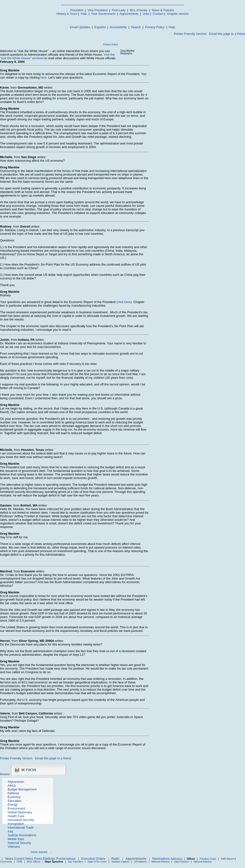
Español (100, 27)
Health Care (16, 816)
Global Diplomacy (20, 812)
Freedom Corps (208, 859)
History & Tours (67, 14)
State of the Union (97, 862)
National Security (19, 843)
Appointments (129, 14)
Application (176, 859)
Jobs (146, 14)
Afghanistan (16, 782)
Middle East (16, 839)
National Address (161, 862)
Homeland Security (21, 820)
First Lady (119, 10)
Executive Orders (94, 859)
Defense (13, 793)
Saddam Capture (120, 862)
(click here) (124, 302)
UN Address (140, 862)
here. (44, 77)
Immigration (16, 824)
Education (15, 801)
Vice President (98, 10)
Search (136, 27)
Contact (158, 14)
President (77, 10)
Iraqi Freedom (182, 862)
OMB (19, 862)
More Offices (34, 862)
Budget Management (22, 789)
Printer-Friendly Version (190, 34)
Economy (14, 797)
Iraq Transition (75, 862)
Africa (12, 785)
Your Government (103, 14)
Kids (84, 14)
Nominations (161, 859)
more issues (39, 852)
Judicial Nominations (22, 835)
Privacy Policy (155, 27)
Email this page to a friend (227, 34)
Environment (16, 808)
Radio (115, 859)
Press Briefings (44, 859)
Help (172, 27)
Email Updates (80, 27)
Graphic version (178, 14)
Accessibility (118, 27)
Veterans (14, 847)
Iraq (10, 831)
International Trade (21, 828)
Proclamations (66, 859)
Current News (24, 859)
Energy (13, 805)
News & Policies (163, 10)
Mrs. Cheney (139, 10)
